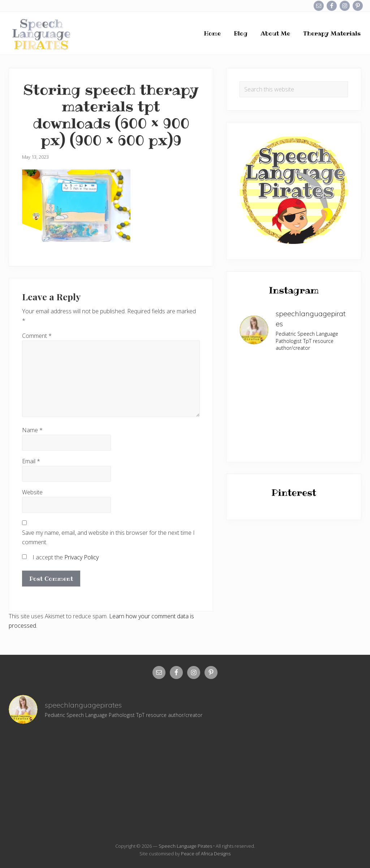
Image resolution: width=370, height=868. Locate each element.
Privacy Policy (81, 557)
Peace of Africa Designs (206, 854)
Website (32, 492)
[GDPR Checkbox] (24, 557)
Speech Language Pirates (185, 846)
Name (32, 430)
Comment (37, 336)
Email (31, 461)
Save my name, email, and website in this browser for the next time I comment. (108, 537)
